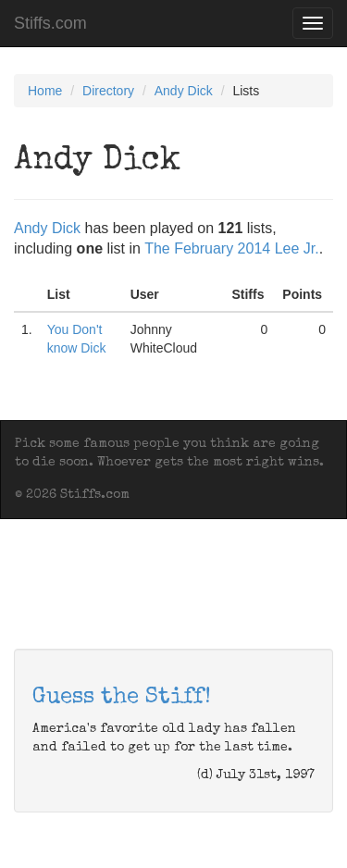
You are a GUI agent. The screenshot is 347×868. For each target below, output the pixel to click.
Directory (108, 91)
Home (45, 91)
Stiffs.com (50, 23)
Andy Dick (184, 91)
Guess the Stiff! (122, 698)
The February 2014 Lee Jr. (232, 248)
